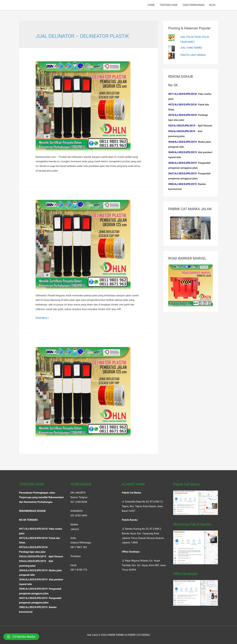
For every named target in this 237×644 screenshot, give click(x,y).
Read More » (43, 318)
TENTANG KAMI (168, 5)
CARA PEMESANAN (193, 5)
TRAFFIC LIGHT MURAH (193, 55)
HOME (151, 5)
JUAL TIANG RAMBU (192, 47)
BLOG (212, 5)
